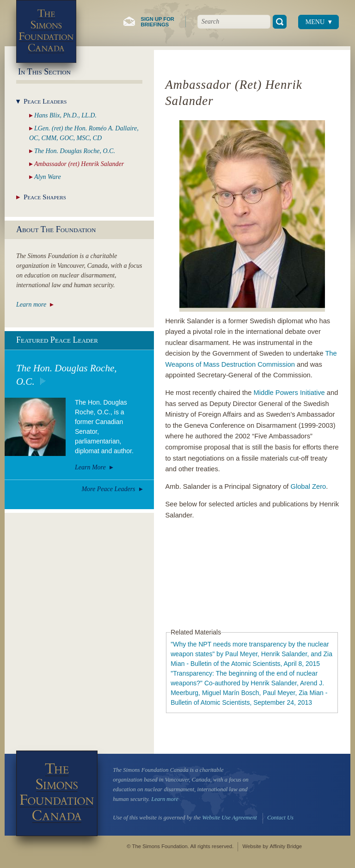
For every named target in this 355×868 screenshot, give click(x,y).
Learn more (31, 305)
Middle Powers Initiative (289, 393)
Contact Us (280, 818)
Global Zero (309, 486)
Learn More (90, 467)
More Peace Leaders (108, 489)
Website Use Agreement (229, 818)
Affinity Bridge (286, 846)
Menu (315, 22)
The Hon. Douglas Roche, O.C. (67, 375)
